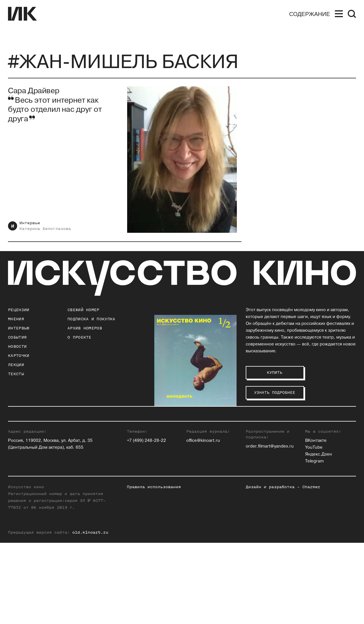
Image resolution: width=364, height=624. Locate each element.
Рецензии (19, 310)
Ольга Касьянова (263, 433)
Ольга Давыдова (203, 453)
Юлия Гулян (198, 439)
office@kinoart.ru (203, 522)
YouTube (314, 529)
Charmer (311, 568)
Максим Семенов (323, 439)
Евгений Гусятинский (208, 446)
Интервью (30, 223)
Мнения (16, 319)
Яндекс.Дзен (319, 535)
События (17, 337)
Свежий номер (83, 310)
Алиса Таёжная (321, 460)
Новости (17, 346)
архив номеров (85, 328)
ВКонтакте (316, 522)
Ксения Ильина (202, 481)
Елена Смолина (321, 446)
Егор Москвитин (263, 460)
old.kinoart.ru (90, 614)
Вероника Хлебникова (328, 474)
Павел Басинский (204, 433)
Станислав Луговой (266, 446)
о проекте (79, 337)
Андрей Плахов (262, 467)
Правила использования (154, 568)
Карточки (19, 356)
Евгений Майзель (264, 453)
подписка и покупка (91, 319)
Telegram (314, 542)
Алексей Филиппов (325, 467)
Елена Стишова (321, 453)
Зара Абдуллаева (204, 426)
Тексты (16, 374)
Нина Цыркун (319, 481)
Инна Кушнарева (263, 439)
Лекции (16, 365)
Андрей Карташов (264, 426)
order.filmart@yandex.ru (270, 527)
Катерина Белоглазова (45, 229)
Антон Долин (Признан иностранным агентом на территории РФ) (210, 467)
